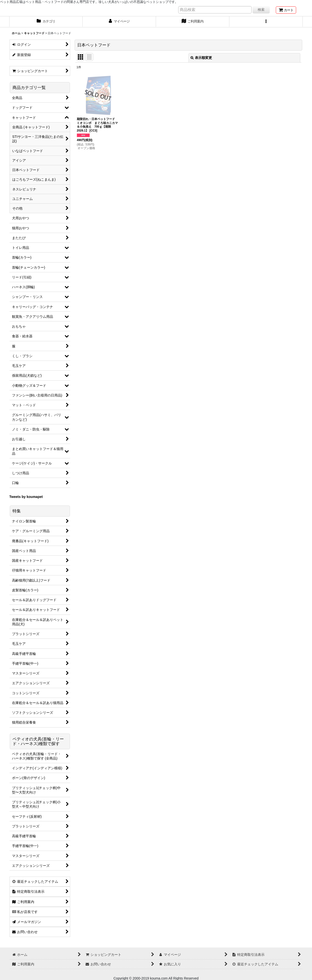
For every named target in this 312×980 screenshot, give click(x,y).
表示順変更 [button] (201, 58)
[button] (266, 22)
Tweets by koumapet (26, 497)
